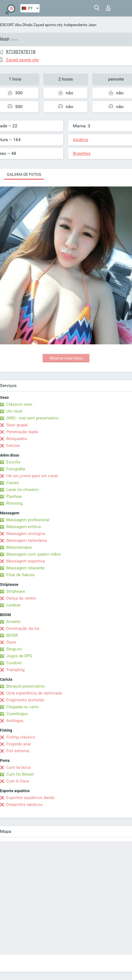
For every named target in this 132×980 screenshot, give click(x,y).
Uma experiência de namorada (34, 693)
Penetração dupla (22, 432)
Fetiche (13, 446)
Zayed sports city (48, 25)
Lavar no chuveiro (23, 490)
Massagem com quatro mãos (34, 554)
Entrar (108, 8)
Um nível (14, 411)
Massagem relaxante (25, 568)
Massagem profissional (28, 520)
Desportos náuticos (24, 805)
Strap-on (14, 649)
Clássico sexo (19, 404)
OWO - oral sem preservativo (32, 418)
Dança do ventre (21, 598)
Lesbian (13, 605)
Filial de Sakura (20, 575)
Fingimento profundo (25, 700)
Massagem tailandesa (27, 540)
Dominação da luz (23, 628)
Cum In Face (18, 781)
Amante (13, 622)
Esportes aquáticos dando (31, 798)
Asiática (80, 140)
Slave (11, 642)
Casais (13, 483)
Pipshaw (14, 496)
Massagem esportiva (26, 561)
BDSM (12, 635)
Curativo (14, 663)
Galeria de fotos (24, 174)
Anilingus (15, 721)
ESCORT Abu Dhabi (16, 25)
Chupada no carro (23, 707)
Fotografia (16, 469)
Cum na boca (18, 767)
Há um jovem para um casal (32, 476)
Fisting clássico (21, 737)
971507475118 (21, 52)
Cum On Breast (20, 774)
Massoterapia (19, 547)
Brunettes (82, 153)
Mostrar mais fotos (66, 358)
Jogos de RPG (19, 656)
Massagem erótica (24, 527)
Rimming (14, 503)
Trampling (15, 670)
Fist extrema (18, 751)
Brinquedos (17, 439)
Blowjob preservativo (26, 686)
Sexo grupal (17, 425)
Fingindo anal (19, 744)
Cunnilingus (17, 714)
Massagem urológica (26, 534)
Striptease (16, 591)
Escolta (13, 462)
